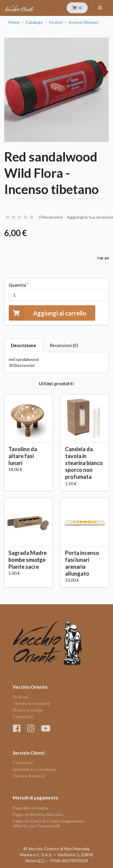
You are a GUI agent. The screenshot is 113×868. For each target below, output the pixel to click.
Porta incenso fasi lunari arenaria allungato (82, 563)
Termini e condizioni (31, 703)
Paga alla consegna (30, 808)
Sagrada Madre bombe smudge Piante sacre (28, 560)
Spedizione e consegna (34, 769)
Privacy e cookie (28, 710)
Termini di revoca (29, 776)
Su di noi (20, 697)
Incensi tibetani (83, 22)
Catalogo (34, 22)
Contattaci (23, 717)
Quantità (17, 285)
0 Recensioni (51, 217)
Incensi (56, 22)
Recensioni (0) (64, 345)
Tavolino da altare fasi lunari (23, 456)
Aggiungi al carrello (47, 313)
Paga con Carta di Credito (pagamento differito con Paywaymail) (49, 823)
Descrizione (24, 345)
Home (14, 22)
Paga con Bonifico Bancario (38, 814)
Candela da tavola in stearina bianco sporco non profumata (84, 463)
